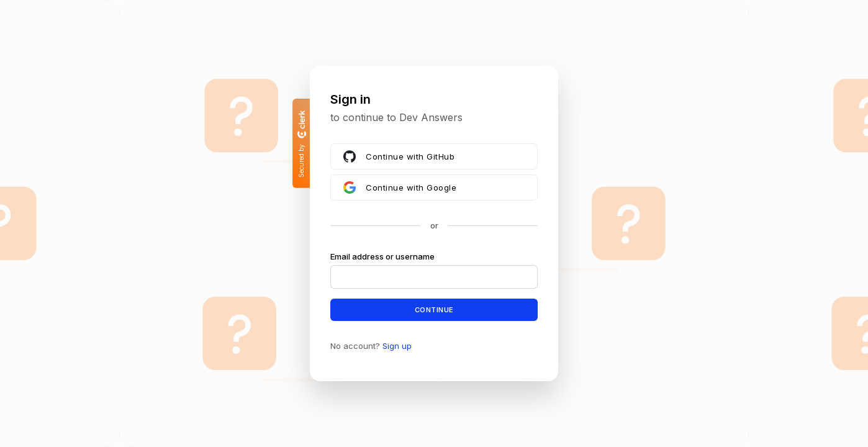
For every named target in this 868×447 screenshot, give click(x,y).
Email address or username (382, 256)
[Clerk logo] (301, 124)
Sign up (397, 346)
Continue (434, 309)
